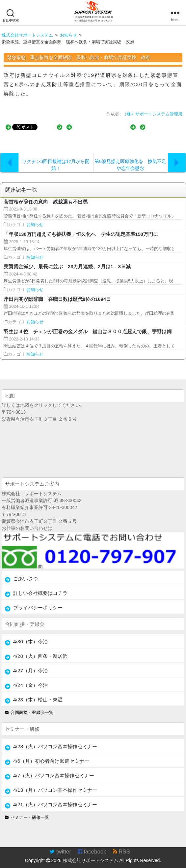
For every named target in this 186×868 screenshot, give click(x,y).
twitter (60, 846)
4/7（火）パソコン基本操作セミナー (54, 770)
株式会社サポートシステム (91, 855)
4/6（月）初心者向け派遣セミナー (51, 756)
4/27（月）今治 (30, 665)
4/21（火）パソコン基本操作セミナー (55, 799)
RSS (121, 846)
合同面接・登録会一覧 (29, 707)
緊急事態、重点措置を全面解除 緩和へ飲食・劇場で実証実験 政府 (79, 57)
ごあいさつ (26, 573)
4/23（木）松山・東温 (38, 694)
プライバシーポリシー (38, 602)
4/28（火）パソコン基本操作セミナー (55, 741)
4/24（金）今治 (30, 680)
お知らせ (35, 220)
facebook (92, 846)
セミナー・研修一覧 (27, 812)
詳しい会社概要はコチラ (40, 588)
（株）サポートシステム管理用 (152, 114)
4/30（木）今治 (30, 636)
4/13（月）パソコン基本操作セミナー (55, 785)
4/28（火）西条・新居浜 (40, 651)
